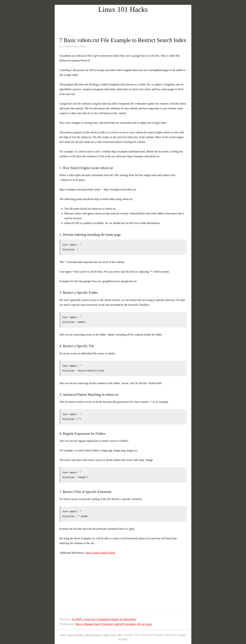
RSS (119, 635)
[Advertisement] (123, 22)
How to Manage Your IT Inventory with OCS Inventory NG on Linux (114, 624)
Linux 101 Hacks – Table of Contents (84, 635)
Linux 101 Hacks (123, 9)
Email (113, 635)
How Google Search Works (100, 553)
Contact (106, 635)
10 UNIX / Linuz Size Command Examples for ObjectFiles (104, 619)
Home (63, 635)
